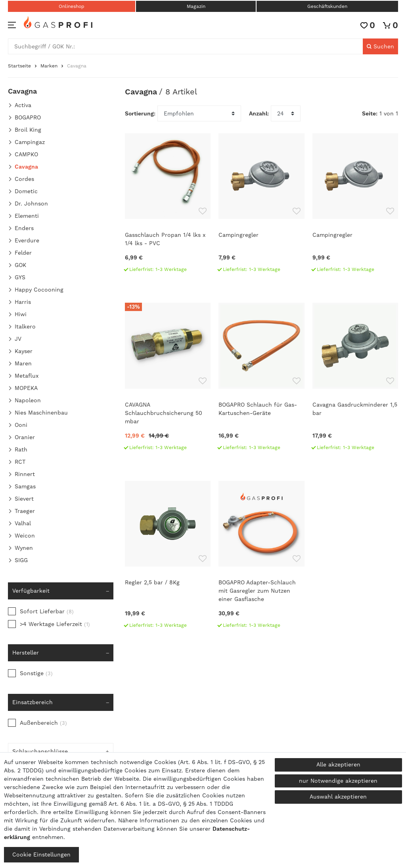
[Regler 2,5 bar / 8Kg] (168, 558)
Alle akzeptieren (338, 764)
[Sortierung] (199, 113)
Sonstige (36, 673)
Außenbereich (43, 723)
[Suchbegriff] (186, 46)
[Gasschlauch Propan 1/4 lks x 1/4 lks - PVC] (168, 206)
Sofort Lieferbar (47, 611)
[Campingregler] (261, 206)
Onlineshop (72, 6)
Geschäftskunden (327, 6)
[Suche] (380, 46)
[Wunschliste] (368, 25)
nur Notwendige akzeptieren (338, 781)
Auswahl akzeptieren (338, 797)
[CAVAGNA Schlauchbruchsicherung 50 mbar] (168, 380)
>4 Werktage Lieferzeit (55, 624)
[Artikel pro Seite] (286, 113)
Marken (49, 66)
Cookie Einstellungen (41, 855)
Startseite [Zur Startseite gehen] (19, 66)
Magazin (196, 6)
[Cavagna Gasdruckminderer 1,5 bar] (355, 380)
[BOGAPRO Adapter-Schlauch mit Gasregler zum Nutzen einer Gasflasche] (261, 558)
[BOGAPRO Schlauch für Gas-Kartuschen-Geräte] (261, 380)
